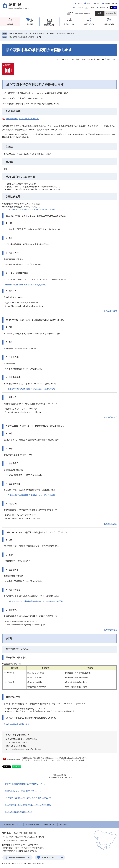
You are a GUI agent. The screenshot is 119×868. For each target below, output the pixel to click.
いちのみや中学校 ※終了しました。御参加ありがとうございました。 (37, 532)
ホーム (12, 34)
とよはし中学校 (9, 209)
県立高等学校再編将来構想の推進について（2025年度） (28, 805)
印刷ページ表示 (111, 59)
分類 (109, 24)
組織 (89, 24)
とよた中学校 (22, 209)
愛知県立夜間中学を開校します (16, 724)
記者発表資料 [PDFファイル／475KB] (22, 119)
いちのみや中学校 (48, 209)
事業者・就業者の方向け (49, 24)
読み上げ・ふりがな (94, 3)
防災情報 (10, 24)
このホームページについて (12, 825)
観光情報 (30, 24)
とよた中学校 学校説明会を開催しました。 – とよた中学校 (32, 389)
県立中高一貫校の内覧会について (19, 812)
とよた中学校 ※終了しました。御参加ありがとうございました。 (35, 320)
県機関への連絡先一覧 (17, 858)
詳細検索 (109, 13)
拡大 (87, 8)
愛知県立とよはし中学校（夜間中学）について (23, 791)
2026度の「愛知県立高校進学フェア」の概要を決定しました (29, 798)
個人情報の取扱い (32, 825)
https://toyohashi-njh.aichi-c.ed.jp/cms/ (25, 285)
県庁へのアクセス (48, 858)
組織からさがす (22, 34)
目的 (69, 24)
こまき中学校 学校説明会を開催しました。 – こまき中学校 (31, 495)
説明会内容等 (13, 197)
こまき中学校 (34, 209)
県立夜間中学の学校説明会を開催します (24, 37)
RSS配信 (63, 825)
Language (109, 3)
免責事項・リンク (49, 825)
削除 (40, 37)
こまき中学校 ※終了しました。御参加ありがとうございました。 (35, 426)
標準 (93, 8)
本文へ (80, 3)
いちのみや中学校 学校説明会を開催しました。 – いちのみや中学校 (35, 601)
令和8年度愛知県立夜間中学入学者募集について (25, 784)
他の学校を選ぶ (110, 311)
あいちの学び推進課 (37, 34)
